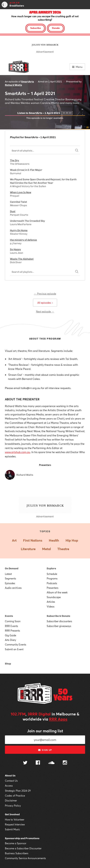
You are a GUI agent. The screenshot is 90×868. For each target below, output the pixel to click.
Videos (51, 606)
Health (54, 540)
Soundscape (54, 597)
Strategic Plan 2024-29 (18, 791)
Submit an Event (14, 649)
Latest (8, 574)
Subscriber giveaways (59, 626)
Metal (46, 549)
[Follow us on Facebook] (38, 763)
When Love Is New (21, 192)
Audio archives (13, 588)
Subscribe (36, 28)
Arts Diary (10, 640)
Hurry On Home (19, 230)
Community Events (16, 644)
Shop (8, 664)
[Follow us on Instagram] (65, 763)
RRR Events (11, 626)
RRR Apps (58, 719)
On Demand (12, 568)
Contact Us (11, 781)
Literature (28, 549)
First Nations (33, 540)
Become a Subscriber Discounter (23, 848)
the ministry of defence (23, 240)
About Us (10, 776)
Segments (10, 578)
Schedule (52, 574)
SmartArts (28, 82)
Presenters (53, 588)
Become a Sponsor (16, 843)
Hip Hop (72, 540)
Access (9, 786)
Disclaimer (11, 800)
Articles (51, 602)
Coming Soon (13, 621)
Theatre (63, 549)
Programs (52, 578)
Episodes (10, 583)
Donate (56, 28)
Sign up (45, 750)
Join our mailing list (45, 731)
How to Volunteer (15, 819)
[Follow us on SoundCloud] (51, 763)
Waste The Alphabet (22, 259)
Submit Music (12, 829)
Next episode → (45, 312)
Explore (51, 568)
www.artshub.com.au (18, 452)
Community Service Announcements (25, 858)
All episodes (45, 303)
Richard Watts (13, 85)
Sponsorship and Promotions (22, 838)
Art (14, 540)
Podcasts (52, 583)
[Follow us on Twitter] (25, 763)
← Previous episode (45, 294)
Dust (13, 211)
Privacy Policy (13, 806)
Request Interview (15, 824)
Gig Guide (10, 635)
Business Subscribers (17, 853)
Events (9, 616)
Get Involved (12, 814)
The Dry (15, 160)
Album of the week (57, 592)
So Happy (15, 249)
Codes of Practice (15, 796)
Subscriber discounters (59, 621)
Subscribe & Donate (58, 616)
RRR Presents (12, 631)
